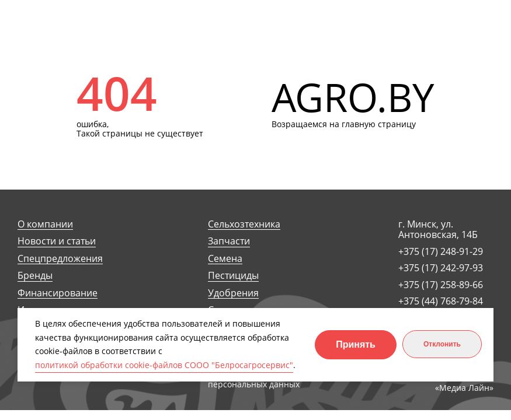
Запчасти (229, 241)
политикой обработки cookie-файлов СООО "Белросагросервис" (164, 365)
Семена (225, 259)
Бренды (35, 276)
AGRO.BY (353, 98)
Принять (356, 344)
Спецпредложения (60, 259)
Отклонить (442, 344)
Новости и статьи (57, 241)
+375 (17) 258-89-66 (441, 285)
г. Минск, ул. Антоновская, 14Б (438, 230)
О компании (45, 224)
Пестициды (233, 276)
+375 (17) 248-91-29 (441, 251)
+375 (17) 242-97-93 (441, 268)
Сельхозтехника (244, 224)
